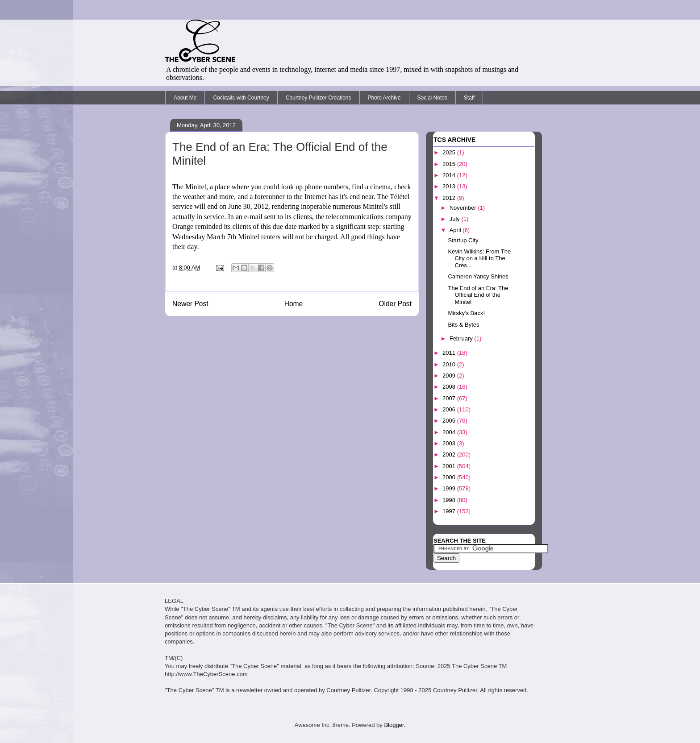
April (456, 230)
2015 (450, 164)
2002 (450, 455)
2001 (450, 466)
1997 (450, 511)
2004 (450, 432)
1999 (450, 488)
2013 (450, 186)
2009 (450, 376)
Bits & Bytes (463, 325)
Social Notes (432, 98)
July (456, 219)
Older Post (395, 304)
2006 (450, 409)
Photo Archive (384, 98)
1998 (450, 500)
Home (294, 304)
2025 (450, 152)
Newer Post (190, 304)
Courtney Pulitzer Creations (319, 98)
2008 (450, 387)
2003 (450, 443)
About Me (185, 98)
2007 (450, 398)
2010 (450, 364)
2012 (450, 198)
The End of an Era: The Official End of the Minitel (478, 295)
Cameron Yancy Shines (478, 276)
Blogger (394, 725)
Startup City (463, 240)
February (462, 338)
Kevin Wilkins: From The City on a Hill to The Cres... (479, 258)
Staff (469, 98)
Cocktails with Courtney (241, 98)
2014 (450, 175)
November (464, 208)
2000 (450, 477)
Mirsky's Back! (466, 313)
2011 (450, 353)
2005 (450, 421)
